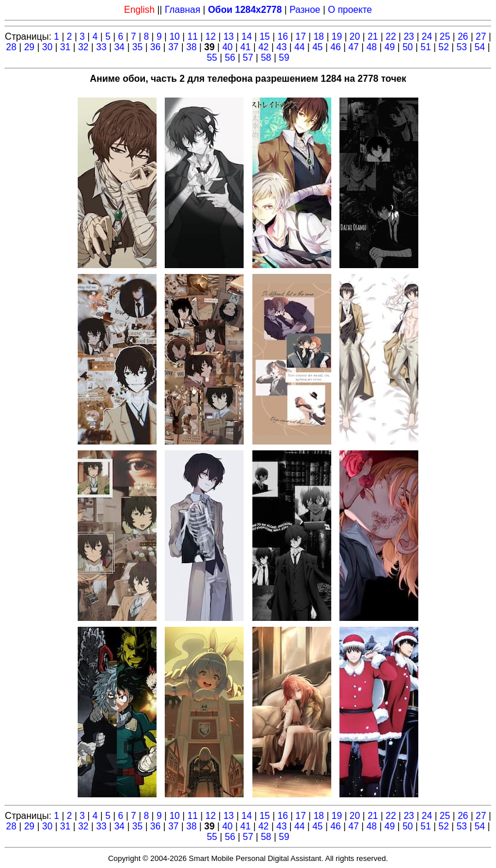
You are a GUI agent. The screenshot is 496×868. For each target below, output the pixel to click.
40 (227, 47)
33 (102, 47)
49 (390, 47)
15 (265, 37)
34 (119, 47)
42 (263, 47)
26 (463, 37)
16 (283, 37)
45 (318, 47)
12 (211, 37)
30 (47, 47)
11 (193, 37)
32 (84, 47)
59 (284, 58)
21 (373, 37)
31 (65, 47)
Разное (305, 10)
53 (462, 47)
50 (408, 47)
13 (228, 37)
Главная (183, 10)
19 (337, 37)
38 (192, 47)
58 (266, 58)
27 (481, 37)
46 (336, 47)
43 (282, 47)
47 (353, 47)
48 (372, 47)
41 (245, 47)
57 (248, 58)
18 (319, 37)
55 (212, 58)
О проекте (350, 10)
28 (11, 47)
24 (427, 37)
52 (444, 47)
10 (175, 37)
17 (301, 37)
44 (300, 47)
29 (29, 47)
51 (426, 47)
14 (247, 37)
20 (355, 37)
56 (230, 58)
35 (137, 47)
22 (391, 37)
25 (445, 37)
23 (409, 37)
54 (480, 47)
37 (174, 47)
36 (155, 47)
